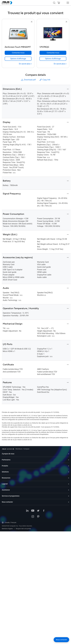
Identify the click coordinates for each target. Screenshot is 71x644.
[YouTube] (33, 511)
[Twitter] (38, 511)
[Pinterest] (38, 517)
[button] (59, 3)
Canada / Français (9, 523)
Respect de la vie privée (23, 529)
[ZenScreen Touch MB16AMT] (18, 46)
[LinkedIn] (27, 511)
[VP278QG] (53, 46)
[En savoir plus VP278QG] (60, 64)
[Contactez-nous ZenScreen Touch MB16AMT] (18, 53)
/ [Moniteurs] (19, 449)
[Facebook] (44, 511)
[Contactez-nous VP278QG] (53, 53)
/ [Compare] (26, 449)
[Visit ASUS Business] (8, 449)
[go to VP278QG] (53, 34)
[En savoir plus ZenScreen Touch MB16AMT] (25, 64)
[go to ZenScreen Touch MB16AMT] (18, 34)
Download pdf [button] (28, 80)
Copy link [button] (45, 80)
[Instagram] (33, 517)
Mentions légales (7, 529)
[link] (18, 59)
